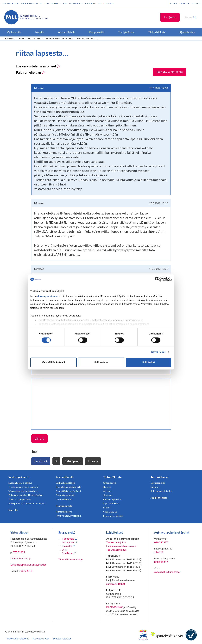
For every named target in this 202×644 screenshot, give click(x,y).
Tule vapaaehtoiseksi (161, 491)
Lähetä (39, 438)
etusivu (10, 38)
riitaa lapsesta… (87, 38)
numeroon (115, 584)
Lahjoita (170, 17)
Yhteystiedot (106, 3)
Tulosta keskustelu (170, 72)
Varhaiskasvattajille (66, 483)
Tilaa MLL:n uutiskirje (70, 559)
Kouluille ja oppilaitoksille (68, 487)
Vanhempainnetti (19, 477)
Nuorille (13, 510)
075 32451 (19, 552)
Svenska (184, 3)
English (196, 3)
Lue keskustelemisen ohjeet (38, 66)
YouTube (67, 553)
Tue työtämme (159, 477)
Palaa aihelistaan (30, 72)
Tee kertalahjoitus (116, 542)
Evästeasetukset (62, 638)
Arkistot (107, 491)
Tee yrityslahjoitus (116, 550)
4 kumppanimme (48, 296)
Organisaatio (110, 483)
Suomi (173, 3)
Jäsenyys (108, 495)
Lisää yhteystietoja (21, 558)
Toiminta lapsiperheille (20, 499)
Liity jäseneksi (158, 483)
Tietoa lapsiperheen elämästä (23, 487)
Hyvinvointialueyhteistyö (69, 516)
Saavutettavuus (41, 638)
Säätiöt (107, 508)
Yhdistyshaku (52, 3)
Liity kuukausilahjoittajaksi (121, 546)
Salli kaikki (148, 362)
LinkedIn (67, 546)
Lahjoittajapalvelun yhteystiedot (28, 564)
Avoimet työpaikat (112, 499)
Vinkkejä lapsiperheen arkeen (23, 491)
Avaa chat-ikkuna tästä (167, 572)
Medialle (90, 3)
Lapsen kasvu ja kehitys (20, 483)
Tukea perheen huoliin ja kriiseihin (25, 495)
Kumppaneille (64, 506)
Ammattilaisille (65, 477)
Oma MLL (27, 571)
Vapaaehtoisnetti (31, 3)
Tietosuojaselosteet (18, 638)
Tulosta (93, 461)
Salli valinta (101, 362)
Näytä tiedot (158, 352)
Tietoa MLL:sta (112, 477)
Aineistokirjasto (73, 3)
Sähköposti (73, 461)
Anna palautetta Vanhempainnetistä (27, 503)
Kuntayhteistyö (64, 512)
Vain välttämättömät (54, 362)
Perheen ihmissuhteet (59, 38)
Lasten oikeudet (64, 499)
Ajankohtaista (159, 498)
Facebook (41, 461)
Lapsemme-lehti (111, 503)
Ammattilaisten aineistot (68, 491)
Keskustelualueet (30, 38)
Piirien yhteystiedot (113, 516)
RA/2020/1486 (115, 607)
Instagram (68, 542)
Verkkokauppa (10, 3)
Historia (107, 487)
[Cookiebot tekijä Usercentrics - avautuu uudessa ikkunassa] (157, 279)
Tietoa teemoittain (66, 495)
